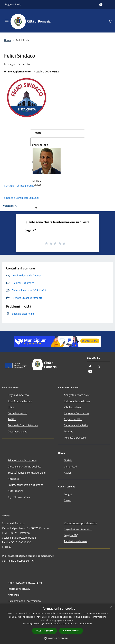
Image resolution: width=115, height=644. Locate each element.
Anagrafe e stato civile (77, 395)
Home (7, 40)
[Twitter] (99, 367)
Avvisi (67, 473)
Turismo (69, 431)
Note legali (14, 595)
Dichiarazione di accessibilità (24, 601)
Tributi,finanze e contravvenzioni (27, 473)
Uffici (11, 407)
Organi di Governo (18, 395)
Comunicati (70, 466)
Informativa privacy (19, 589)
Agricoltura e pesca (19, 497)
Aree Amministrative (20, 401)
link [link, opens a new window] (90, 624)
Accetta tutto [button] (44, 631)
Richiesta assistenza (76, 541)
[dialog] (57, 624)
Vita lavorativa (72, 407)
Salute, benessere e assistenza (25, 485)
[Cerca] (111, 21)
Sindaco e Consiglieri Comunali (22, 198)
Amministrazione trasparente (25, 583)
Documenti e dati (18, 431)
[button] (57, 638)
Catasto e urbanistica (76, 425)
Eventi (68, 500)
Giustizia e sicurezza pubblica (25, 466)
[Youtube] (90, 372)
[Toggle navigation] (7, 20)
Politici (12, 419)
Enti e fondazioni (17, 413)
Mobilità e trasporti (75, 438)
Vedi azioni (11, 206)
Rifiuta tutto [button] (71, 631)
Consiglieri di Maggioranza (19, 185)
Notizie (68, 460)
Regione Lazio (13, 4)
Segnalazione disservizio (78, 529)
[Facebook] (90, 367)
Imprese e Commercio (76, 413)
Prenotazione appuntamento (80, 523)
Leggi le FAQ (71, 535)
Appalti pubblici (73, 419)
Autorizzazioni (16, 491)
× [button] (111, 607)
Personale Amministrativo (23, 425)
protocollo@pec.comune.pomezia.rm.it (31, 556)
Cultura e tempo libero (77, 401)
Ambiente (13, 479)
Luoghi (68, 494)
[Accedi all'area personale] (101, 5)
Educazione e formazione (22, 460)
